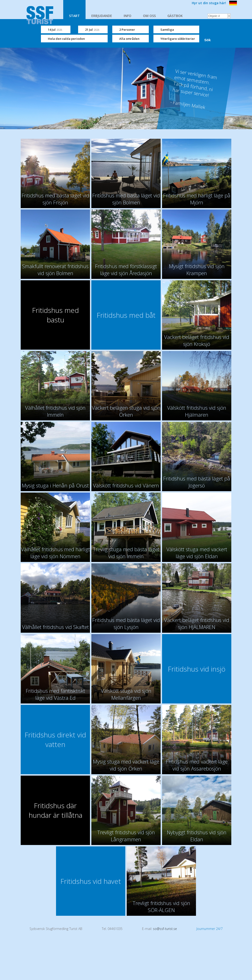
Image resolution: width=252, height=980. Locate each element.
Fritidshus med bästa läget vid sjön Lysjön (126, 623)
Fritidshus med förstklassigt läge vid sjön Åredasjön (126, 270)
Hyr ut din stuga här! (209, 3)
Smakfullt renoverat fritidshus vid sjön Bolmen (55, 270)
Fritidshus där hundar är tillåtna (55, 810)
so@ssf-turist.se (165, 929)
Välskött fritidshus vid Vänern (126, 485)
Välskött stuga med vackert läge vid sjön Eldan (197, 553)
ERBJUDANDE (102, 16)
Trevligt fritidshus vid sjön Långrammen (126, 836)
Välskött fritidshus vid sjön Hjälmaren (197, 411)
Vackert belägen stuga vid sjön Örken (126, 411)
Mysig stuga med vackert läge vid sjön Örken (126, 765)
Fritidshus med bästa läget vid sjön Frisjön (55, 199)
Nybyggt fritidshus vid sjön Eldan (197, 836)
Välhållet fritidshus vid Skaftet (55, 627)
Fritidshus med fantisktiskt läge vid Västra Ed (55, 694)
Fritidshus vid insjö (197, 669)
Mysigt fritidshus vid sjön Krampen (197, 270)
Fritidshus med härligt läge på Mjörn (197, 199)
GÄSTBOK (175, 16)
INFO (128, 16)
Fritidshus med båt (126, 315)
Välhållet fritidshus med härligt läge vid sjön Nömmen (55, 553)
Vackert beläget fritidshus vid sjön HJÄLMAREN (197, 623)
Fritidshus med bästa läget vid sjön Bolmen (126, 199)
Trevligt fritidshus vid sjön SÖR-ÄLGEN (161, 906)
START (74, 16)
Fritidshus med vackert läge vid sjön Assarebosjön (197, 765)
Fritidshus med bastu (55, 315)
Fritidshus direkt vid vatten (55, 740)
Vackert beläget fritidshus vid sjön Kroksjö (197, 340)
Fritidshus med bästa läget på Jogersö (197, 482)
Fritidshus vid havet (91, 881)
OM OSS (149, 16)
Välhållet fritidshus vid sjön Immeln (55, 411)
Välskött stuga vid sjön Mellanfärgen (126, 694)
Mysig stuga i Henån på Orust (55, 485)
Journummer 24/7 (210, 929)
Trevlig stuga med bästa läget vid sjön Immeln (126, 553)
